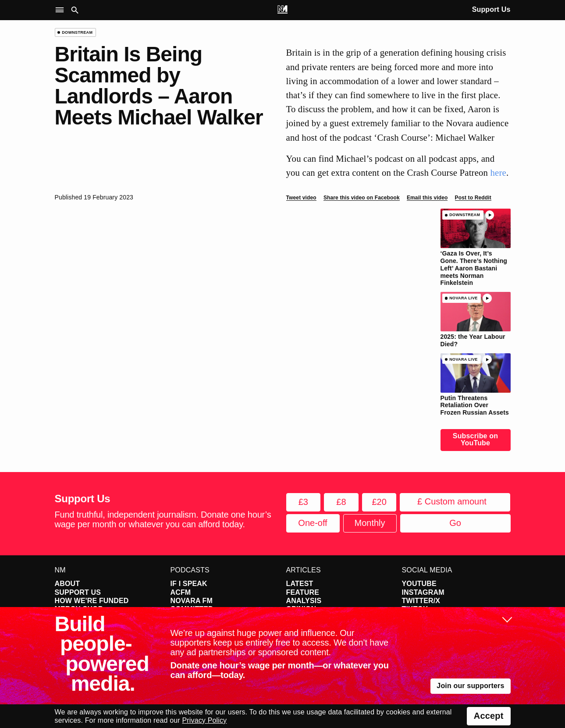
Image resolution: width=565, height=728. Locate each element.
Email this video (427, 198)
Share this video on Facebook (362, 198)
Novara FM (192, 601)
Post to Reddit (473, 198)
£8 (341, 502)
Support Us (491, 9)
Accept (489, 716)
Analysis (304, 601)
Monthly (370, 523)
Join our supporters (470, 686)
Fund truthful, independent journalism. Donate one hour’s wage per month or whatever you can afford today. (163, 519)
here (498, 172)
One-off (313, 523)
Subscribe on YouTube (475, 439)
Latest (300, 584)
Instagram (423, 592)
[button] (62, 10)
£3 (303, 502)
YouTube (419, 584)
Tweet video (301, 198)
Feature (303, 592)
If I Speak (189, 584)
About (68, 584)
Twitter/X (421, 601)
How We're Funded (92, 601)
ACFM (181, 592)
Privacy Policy (204, 720)
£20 (379, 502)
